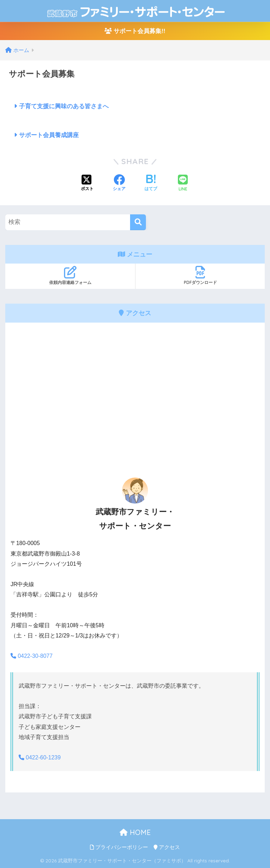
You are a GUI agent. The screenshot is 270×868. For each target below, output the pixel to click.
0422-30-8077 (32, 656)
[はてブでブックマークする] (151, 183)
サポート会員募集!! (135, 31)
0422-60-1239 (40, 757)
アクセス (167, 847)
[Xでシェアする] (87, 183)
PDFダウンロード (200, 276)
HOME (135, 832)
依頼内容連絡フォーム (70, 276)
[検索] (138, 222)
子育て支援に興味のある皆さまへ (61, 106)
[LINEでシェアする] (183, 184)
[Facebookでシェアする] (119, 183)
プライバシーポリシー (119, 847)
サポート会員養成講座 (46, 135)
